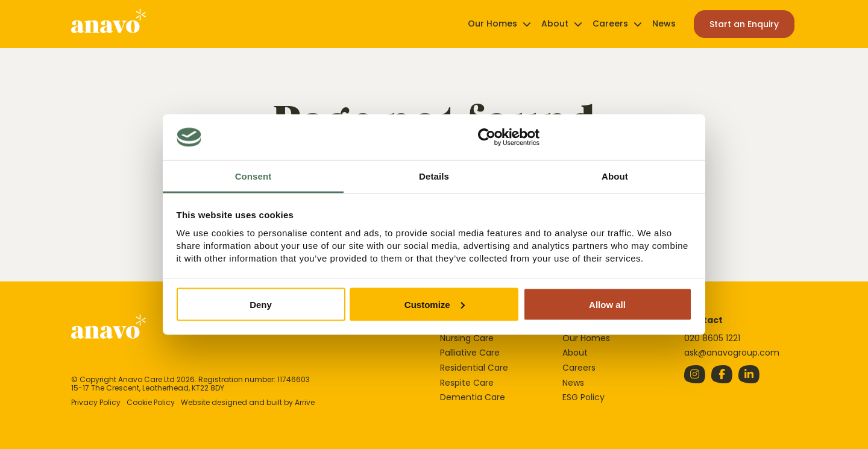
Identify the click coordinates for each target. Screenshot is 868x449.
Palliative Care (470, 353)
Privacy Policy (96, 403)
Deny (261, 304)
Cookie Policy (151, 403)
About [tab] (615, 176)
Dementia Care (473, 397)
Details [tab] (434, 176)
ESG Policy (583, 397)
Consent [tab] (253, 176)
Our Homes (492, 24)
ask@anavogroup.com (732, 353)
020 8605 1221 (712, 338)
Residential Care (474, 368)
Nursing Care (467, 338)
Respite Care (467, 383)
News (664, 24)
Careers (610, 24)
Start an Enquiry (744, 24)
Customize (435, 304)
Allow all (607, 304)
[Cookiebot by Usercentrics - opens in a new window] (487, 137)
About (555, 24)
